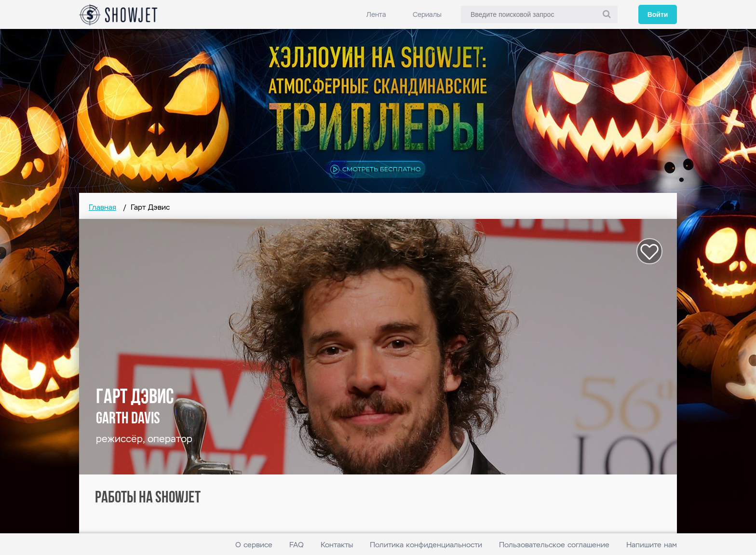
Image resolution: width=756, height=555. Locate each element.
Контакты (337, 545)
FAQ (297, 545)
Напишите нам (652, 545)
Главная (102, 207)
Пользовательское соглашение (554, 545)
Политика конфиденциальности (426, 545)
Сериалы (427, 14)
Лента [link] (376, 14)
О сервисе (254, 545)
